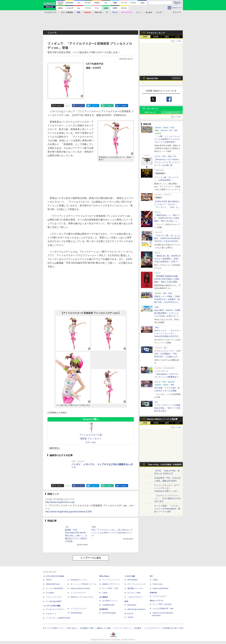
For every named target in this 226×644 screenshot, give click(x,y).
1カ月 (177, 37)
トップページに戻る (91, 558)
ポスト (59, 106)
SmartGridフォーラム (79, 580)
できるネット (51, 614)
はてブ (95, 106)
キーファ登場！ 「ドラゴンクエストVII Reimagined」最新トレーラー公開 (167, 509)
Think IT (49, 580)
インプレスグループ (152, 628)
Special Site (152, 78)
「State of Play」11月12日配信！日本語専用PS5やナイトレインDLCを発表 (164, 465)
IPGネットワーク (156, 601)
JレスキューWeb (134, 593)
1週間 (167, 37)
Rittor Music (104, 576)
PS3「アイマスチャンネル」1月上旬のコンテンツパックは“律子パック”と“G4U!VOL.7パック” (112, 533)
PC (107, 12)
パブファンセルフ (160, 596)
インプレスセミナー (78, 593)
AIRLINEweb (132, 580)
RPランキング (150, 112)
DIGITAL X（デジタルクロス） (82, 597)
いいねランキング (172, 112)
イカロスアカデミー (135, 597)
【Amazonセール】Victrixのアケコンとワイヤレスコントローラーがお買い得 (167, 162)
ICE (151, 576)
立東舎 (105, 593)
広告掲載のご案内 (87, 628)
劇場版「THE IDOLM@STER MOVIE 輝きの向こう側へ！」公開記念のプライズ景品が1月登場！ (76, 536)
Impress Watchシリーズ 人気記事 (162, 419)
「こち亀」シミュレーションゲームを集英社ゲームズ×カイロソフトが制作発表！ (167, 139)
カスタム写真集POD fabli (163, 609)
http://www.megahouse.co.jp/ (60, 502)
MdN (126, 601)
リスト (68, 106)
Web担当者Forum (53, 584)
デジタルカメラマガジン (55, 609)
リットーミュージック (111, 580)
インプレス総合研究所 (55, 588)
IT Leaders (50, 593)
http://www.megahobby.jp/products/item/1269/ (69, 512)
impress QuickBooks (160, 588)
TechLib (130, 617)
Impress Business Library (80, 588)
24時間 (156, 37)
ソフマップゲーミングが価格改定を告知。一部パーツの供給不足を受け (167, 408)
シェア (80, 106)
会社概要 (138, 628)
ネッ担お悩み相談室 (54, 601)
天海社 (155, 580)
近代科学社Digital (109, 613)
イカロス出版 (130, 576)
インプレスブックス (78, 609)
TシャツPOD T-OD (110, 588)
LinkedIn (124, 106)
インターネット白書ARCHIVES (58, 618)
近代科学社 (104, 609)
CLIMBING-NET (108, 605)
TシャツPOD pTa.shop (162, 604)
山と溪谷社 (104, 597)
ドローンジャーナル (54, 597)
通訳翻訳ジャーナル (135, 588)
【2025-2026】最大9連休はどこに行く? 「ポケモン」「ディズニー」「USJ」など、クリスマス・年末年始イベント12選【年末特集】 (167, 207)
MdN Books (132, 605)
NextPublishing (76, 613)
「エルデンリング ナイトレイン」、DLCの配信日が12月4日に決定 (167, 498)
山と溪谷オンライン (110, 601)
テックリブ (129, 614)
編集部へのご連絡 (104, 628)
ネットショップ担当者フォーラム (83, 584)
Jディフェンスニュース (136, 584)
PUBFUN (153, 593)
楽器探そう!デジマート (111, 584)
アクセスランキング (156, 33)
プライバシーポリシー (122, 628)
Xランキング (152, 109)
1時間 (145, 37)
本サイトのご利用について (53, 628)
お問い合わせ (72, 628)
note (109, 106)
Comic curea (157, 584)
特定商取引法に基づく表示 (173, 628)
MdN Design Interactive (136, 609)
